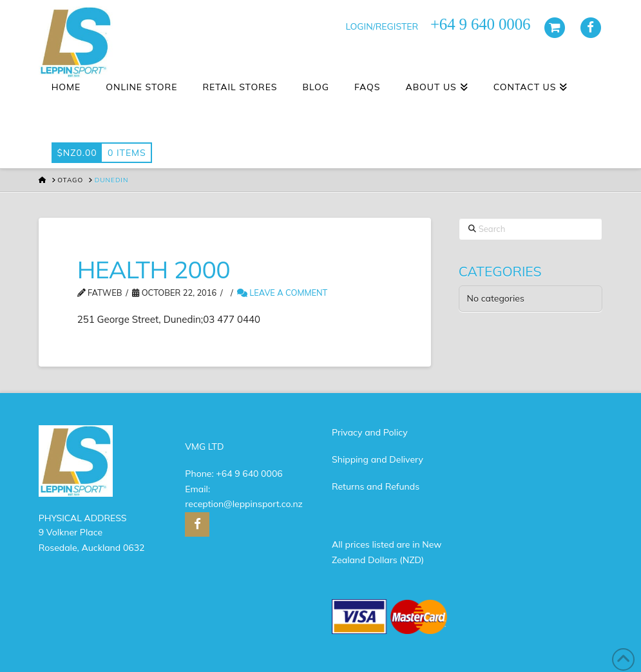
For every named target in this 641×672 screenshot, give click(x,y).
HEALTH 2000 (154, 269)
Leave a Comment (282, 293)
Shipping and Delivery (378, 459)
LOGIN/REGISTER (382, 26)
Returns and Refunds (376, 486)
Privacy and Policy (370, 432)
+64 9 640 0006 (249, 474)
